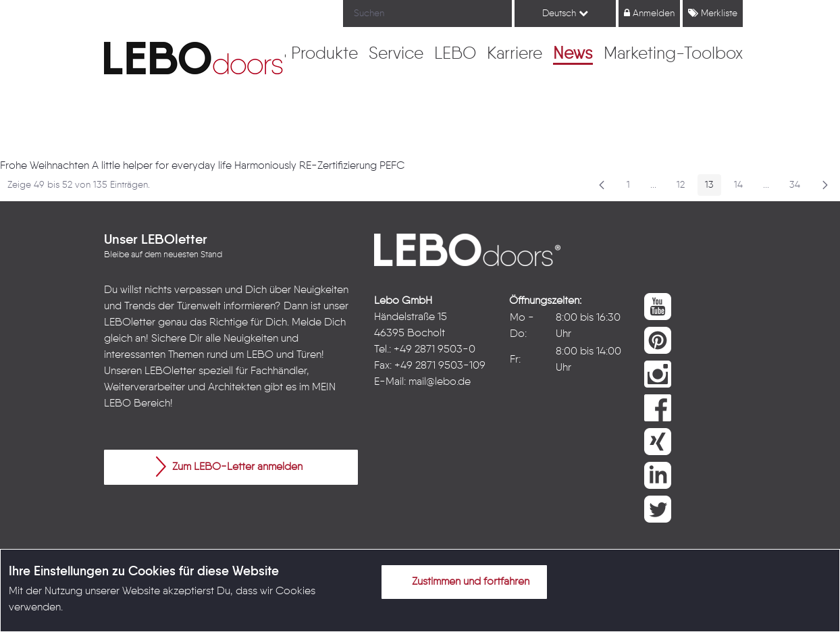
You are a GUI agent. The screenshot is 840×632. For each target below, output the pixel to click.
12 (684, 187)
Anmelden (649, 13)
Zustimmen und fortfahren (463, 581)
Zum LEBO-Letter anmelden (229, 467)
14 (742, 187)
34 (798, 187)
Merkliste (713, 13)
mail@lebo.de (440, 382)
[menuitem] (324, 55)
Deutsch (565, 13)
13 (713, 187)
